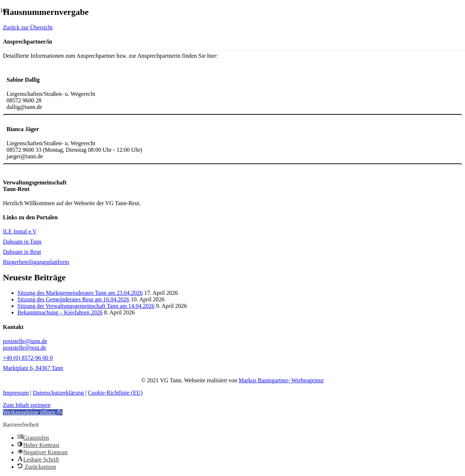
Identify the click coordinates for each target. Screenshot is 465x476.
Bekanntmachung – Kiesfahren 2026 (60, 312)
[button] (33, 412)
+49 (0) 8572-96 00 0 (28, 358)
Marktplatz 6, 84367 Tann (33, 368)
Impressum (16, 393)
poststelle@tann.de (25, 341)
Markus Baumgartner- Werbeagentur (281, 380)
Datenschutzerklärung (58, 393)
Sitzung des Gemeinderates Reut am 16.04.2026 (73, 299)
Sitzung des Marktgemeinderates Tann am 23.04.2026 (80, 293)
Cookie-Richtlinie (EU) (115, 393)
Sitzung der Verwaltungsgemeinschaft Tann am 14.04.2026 (86, 306)
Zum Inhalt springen (27, 405)
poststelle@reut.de (25, 348)
